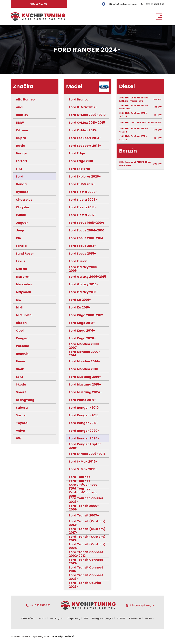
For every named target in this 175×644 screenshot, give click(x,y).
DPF (86, 618)
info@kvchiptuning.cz (125, 4)
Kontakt (149, 618)
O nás (42, 618)
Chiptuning (74, 618)
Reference (135, 618)
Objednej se (39, 4)
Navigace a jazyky (103, 618)
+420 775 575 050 (154, 4)
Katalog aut (57, 618)
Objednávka (28, 618)
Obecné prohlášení (63, 636)
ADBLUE (121, 618)
